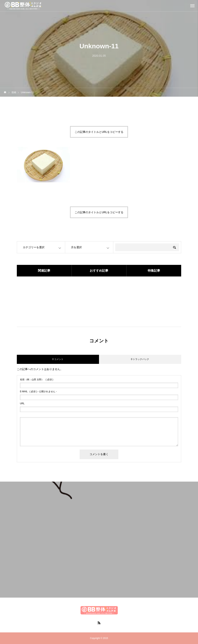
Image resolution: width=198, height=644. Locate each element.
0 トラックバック (140, 359)
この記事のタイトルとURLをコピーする (99, 132)
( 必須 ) (37, 380)
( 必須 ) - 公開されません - (38, 392)
